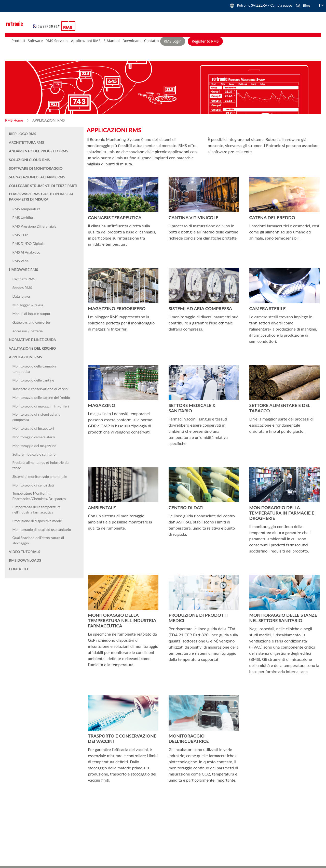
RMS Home (15, 120)
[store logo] (47, 26)
